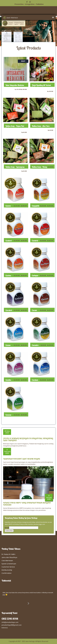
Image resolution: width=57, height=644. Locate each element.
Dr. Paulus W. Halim (8, 554)
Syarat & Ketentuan (9, 564)
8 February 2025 (7, 452)
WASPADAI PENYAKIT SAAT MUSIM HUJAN (22, 459)
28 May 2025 (7, 432)
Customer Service (8, 567)
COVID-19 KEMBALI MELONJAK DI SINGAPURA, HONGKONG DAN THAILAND (28, 440)
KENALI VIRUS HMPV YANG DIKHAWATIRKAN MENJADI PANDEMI (27, 504)
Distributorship (7, 570)
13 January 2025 (49, 498)
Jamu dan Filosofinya (9, 557)
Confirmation (7, 573)
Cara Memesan (7, 561)
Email (7, 528)
